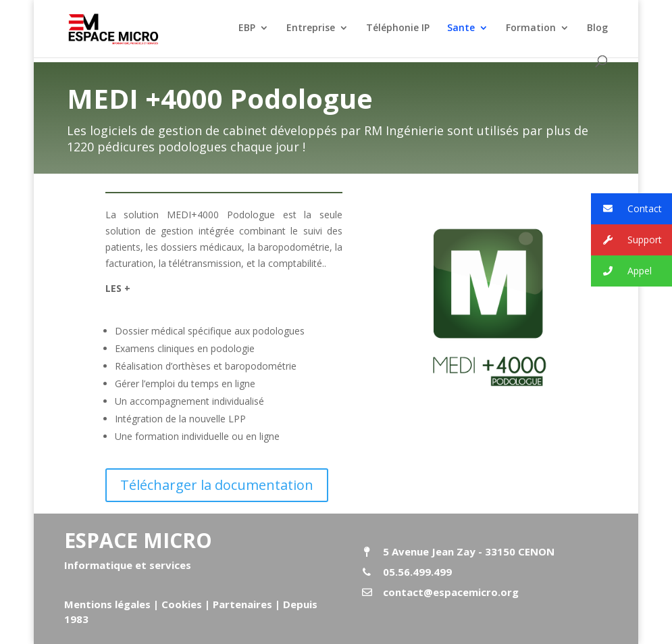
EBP (247, 28)
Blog (597, 28)
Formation (531, 28)
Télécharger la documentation (217, 485)
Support (626, 240)
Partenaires (241, 604)
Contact (626, 209)
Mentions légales (107, 604)
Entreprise (311, 28)
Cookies (182, 604)
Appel (621, 271)
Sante (461, 28)
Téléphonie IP (398, 28)
